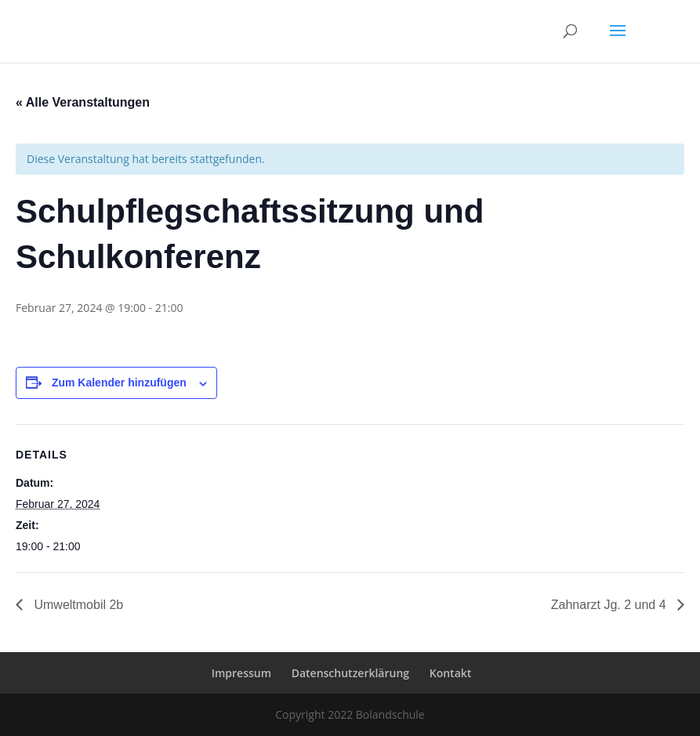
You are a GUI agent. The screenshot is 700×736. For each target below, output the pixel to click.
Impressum (241, 673)
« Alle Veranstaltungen (83, 102)
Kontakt (451, 673)
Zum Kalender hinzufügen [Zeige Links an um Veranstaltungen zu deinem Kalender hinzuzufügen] (119, 383)
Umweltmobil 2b (77, 605)
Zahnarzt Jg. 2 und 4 (610, 605)
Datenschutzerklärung (350, 673)
